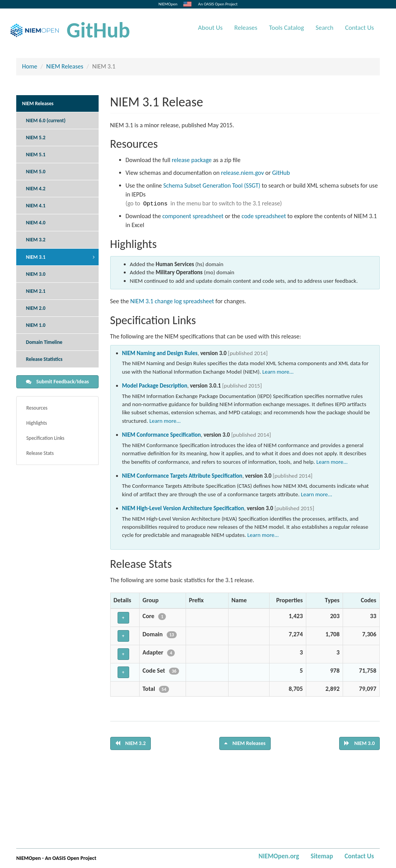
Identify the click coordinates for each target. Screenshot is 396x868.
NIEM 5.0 (36, 172)
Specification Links (45, 438)
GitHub (98, 30)
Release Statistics (44, 359)
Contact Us (359, 28)
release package (192, 160)
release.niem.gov (243, 173)
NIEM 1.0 (36, 325)
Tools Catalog (286, 28)
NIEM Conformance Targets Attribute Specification (182, 476)
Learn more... (278, 372)
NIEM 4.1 (36, 206)
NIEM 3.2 (36, 240)
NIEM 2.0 (36, 308)
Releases (246, 28)
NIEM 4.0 (36, 223)
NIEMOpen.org (279, 856)
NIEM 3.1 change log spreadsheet (172, 301)
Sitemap (322, 856)
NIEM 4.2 (36, 189)
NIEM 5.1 (36, 155)
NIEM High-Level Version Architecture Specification (183, 508)
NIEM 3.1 (36, 257)
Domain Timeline (44, 342)
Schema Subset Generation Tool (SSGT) (212, 185)
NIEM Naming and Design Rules (160, 353)
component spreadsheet (193, 216)
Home (30, 66)
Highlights (37, 423)
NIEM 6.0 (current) (46, 120)
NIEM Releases (65, 66)
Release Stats (40, 453)
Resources (37, 408)
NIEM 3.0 (36, 274)
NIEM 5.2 (36, 138)
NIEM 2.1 (36, 291)
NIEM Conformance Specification (162, 435)
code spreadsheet (264, 216)
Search (324, 28)
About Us (210, 28)
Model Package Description (155, 386)
